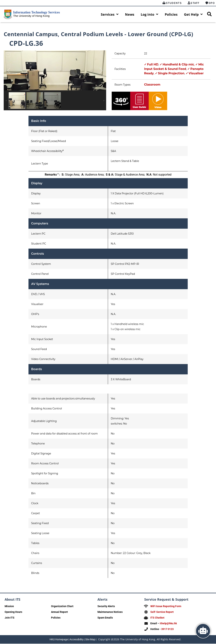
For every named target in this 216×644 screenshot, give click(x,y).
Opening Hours (13, 612)
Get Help (193, 15)
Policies (171, 15)
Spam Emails (105, 618)
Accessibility (77, 640)
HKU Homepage (59, 640)
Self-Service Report (162, 612)
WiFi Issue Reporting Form (166, 607)
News (130, 15)
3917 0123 (167, 630)
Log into (150, 15)
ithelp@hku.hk (168, 624)
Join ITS (10, 618)
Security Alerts (106, 607)
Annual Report (59, 612)
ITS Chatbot (157, 618)
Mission (9, 607)
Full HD (153, 65)
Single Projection (171, 74)
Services (110, 15)
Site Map (90, 640)
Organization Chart (62, 607)
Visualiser (196, 74)
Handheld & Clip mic (178, 65)
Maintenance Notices (110, 612)
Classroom (152, 85)
